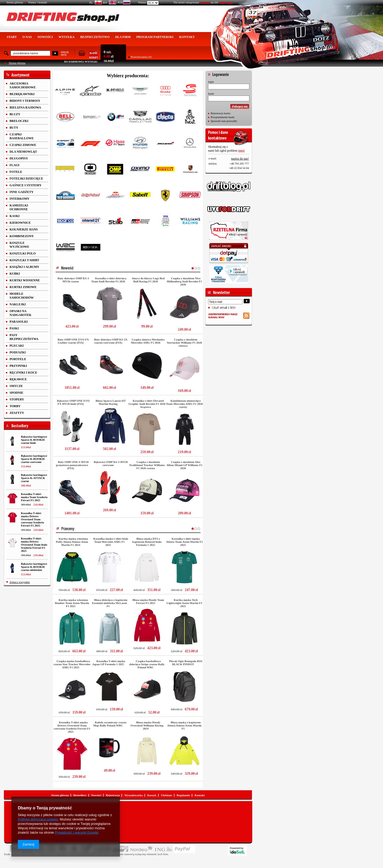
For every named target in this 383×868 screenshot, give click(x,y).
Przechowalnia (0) (141, 57)
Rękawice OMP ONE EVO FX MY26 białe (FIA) (73, 402)
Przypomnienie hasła (223, 117)
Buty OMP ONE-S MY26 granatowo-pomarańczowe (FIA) (72, 465)
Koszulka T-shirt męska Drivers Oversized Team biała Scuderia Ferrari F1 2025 (34, 545)
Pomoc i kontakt (38, 2)
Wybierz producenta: (128, 76)
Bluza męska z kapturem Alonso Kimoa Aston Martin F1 (184, 725)
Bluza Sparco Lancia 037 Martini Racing (111, 402)
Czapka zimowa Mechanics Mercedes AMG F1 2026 (148, 341)
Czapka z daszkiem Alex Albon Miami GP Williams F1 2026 (185, 465)
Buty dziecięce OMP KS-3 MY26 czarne (73, 280)
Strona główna (15, 2)
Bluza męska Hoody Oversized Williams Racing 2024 (147, 725)
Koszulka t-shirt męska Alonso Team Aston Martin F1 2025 (185, 542)
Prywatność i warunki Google (76, 832)
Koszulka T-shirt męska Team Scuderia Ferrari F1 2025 (34, 497)
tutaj (242, 151)
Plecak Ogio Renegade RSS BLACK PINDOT (186, 663)
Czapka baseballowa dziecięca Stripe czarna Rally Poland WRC (147, 664)
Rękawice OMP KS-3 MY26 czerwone (111, 463)
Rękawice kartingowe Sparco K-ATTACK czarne (34, 478)
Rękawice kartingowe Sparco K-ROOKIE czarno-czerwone (34, 459)
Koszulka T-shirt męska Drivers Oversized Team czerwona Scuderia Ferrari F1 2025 (32, 519)
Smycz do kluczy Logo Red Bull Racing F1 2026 (148, 280)
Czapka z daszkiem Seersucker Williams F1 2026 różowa (185, 343)
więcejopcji (65, 53)
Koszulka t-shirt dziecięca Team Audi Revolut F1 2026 (109, 280)
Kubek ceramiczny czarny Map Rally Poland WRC (110, 724)
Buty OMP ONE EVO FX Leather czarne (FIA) (73, 341)
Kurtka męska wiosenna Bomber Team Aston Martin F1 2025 (72, 603)
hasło (211, 94)
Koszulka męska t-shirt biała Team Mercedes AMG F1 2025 (111, 542)
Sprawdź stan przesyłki (224, 121)
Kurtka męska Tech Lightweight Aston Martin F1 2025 (185, 603)
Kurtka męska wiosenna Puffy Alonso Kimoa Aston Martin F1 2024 (72, 542)
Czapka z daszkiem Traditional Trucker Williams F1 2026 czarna (147, 465)
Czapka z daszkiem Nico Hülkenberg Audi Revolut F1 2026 (185, 281)
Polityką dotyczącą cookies (38, 819)
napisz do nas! (240, 159)
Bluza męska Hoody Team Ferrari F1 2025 (148, 601)
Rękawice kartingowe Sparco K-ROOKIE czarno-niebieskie (34, 567)
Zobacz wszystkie (20, 582)
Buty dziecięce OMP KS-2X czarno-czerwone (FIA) (111, 341)
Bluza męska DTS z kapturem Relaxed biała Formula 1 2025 (147, 542)
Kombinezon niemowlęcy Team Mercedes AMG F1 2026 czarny (184, 404)
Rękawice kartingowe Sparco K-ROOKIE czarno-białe (34, 440)
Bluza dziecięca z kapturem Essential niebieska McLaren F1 (110, 603)
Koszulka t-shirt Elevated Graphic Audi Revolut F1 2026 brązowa (147, 404)
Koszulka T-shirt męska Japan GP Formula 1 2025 (109, 663)
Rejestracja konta (220, 113)
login (211, 82)
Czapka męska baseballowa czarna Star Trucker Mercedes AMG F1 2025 (72, 664)
